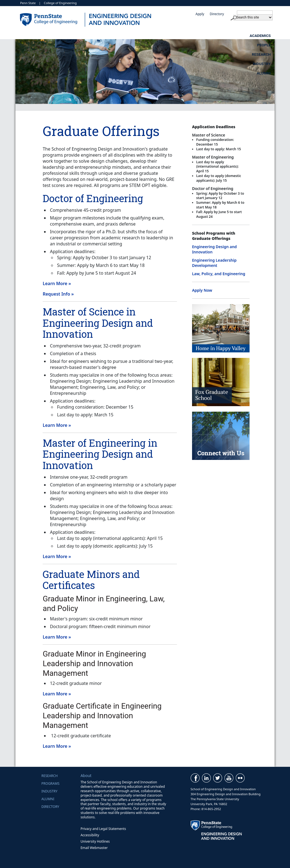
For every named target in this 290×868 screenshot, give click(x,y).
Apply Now (202, 290)
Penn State (28, 3)
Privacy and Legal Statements (103, 829)
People (131, 36)
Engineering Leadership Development (214, 263)
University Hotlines (95, 841)
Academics (87, 36)
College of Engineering (60, 3)
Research (175, 36)
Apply (200, 14)
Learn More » (57, 283)
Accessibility (90, 835)
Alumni (264, 36)
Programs (50, 783)
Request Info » (58, 294)
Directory (217, 14)
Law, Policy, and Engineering (219, 274)
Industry (221, 36)
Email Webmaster (94, 848)
